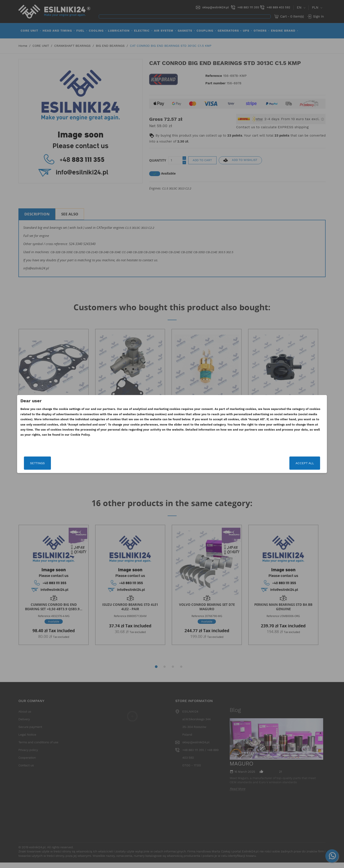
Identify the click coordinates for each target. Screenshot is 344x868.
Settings (85, 463)
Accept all (257, 463)
